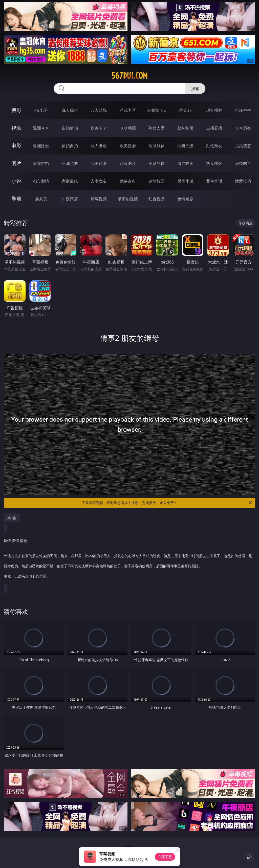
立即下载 (165, 857)
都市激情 (41, 181)
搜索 (195, 89)
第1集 (12, 518)
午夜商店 (70, 199)
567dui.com (129, 76)
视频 (16, 128)
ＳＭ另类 (243, 128)
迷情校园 (157, 181)
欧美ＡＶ (99, 128)
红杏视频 (157, 199)
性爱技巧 (243, 181)
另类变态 (243, 146)
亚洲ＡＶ (41, 128)
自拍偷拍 (70, 128)
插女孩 (41, 199)
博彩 (16, 110)
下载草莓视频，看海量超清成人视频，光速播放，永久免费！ (167, 503)
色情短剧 (185, 199)
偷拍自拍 (70, 146)
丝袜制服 (185, 128)
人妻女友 (99, 181)
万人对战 (99, 110)
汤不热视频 (128, 199)
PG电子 (41, 110)
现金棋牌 (214, 110)
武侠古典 (128, 181)
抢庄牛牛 (243, 110)
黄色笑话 (214, 181)
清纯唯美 (185, 163)
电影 (16, 146)
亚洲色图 (70, 163)
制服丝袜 (157, 146)
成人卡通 (99, 146)
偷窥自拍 (41, 163)
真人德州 (70, 110)
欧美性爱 (128, 146)
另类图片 (243, 163)
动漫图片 (128, 163)
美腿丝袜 (157, 163)
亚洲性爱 (41, 146)
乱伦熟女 (214, 146)
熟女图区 (214, 163)
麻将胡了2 (156, 110)
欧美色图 (99, 163)
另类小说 (185, 181)
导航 (16, 199)
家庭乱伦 (70, 181)
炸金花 (185, 110)
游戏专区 (128, 110)
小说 (16, 181)
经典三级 (185, 146)
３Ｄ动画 (128, 128)
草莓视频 (99, 199)
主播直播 (214, 128)
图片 (16, 163)
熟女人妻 (157, 128)
